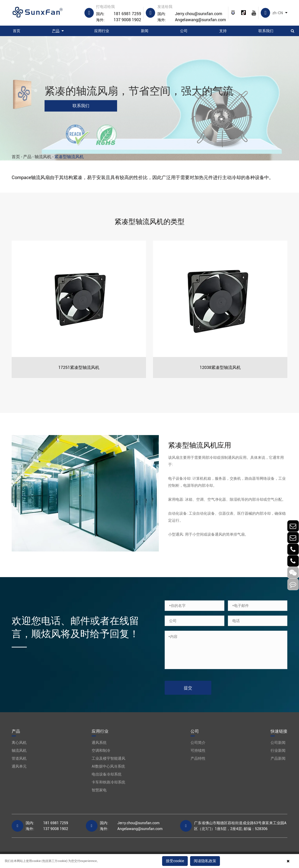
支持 (223, 31)
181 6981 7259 (119, 14)
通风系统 (99, 743)
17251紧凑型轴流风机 (79, 367)
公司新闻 (278, 743)
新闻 (145, 31)
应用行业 (102, 31)
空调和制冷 (101, 751)
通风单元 (19, 766)
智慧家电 (99, 790)
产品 (56, 31)
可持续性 (198, 751)
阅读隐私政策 (205, 861)
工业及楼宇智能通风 (108, 758)
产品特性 (198, 758)
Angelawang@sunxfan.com (192, 20)
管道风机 (19, 758)
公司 (184, 31)
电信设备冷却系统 (107, 774)
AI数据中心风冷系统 (108, 766)
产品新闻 (278, 758)
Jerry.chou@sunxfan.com (190, 14)
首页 (17, 31)
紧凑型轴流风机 (69, 157)
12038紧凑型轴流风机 (220, 367)
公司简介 (198, 743)
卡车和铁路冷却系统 (108, 782)
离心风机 (19, 743)
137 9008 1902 (119, 20)
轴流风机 (43, 157)
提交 (188, 688)
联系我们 (266, 31)
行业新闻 (278, 751)
